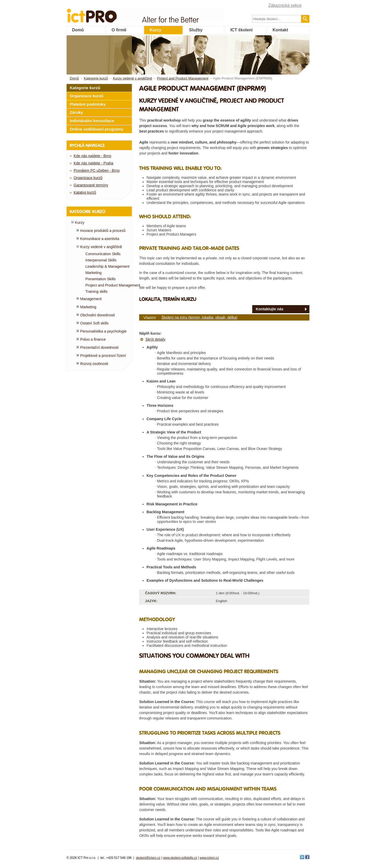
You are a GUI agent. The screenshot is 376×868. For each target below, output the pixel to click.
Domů (78, 30)
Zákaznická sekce (285, 5)
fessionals (109, 12)
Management (91, 299)
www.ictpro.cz (209, 858)
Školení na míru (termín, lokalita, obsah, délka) (199, 317)
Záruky (76, 112)
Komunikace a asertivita (100, 239)
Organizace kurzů (87, 96)
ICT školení (241, 30)
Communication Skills (103, 254)
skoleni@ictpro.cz (148, 858)
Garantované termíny (91, 185)
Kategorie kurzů (85, 88)
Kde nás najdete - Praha (93, 163)
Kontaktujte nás (270, 309)
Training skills (96, 292)
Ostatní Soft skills (94, 323)
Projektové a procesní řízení (103, 356)
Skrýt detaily (155, 339)
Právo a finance (93, 339)
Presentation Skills (101, 279)
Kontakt (280, 30)
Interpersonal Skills (101, 260)
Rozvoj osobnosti (94, 364)
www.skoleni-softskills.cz (180, 858)
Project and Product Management (113, 285)
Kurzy (155, 30)
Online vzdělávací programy (96, 129)
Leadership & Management (107, 266)
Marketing (93, 273)
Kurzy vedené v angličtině (101, 247)
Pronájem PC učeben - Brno (97, 170)
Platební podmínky (88, 104)
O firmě (119, 30)
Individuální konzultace (92, 121)
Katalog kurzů (85, 192)
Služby (196, 30)
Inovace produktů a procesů (103, 231)
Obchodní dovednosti (98, 315)
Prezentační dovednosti (99, 347)
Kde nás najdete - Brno (92, 156)
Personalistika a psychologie (103, 331)
